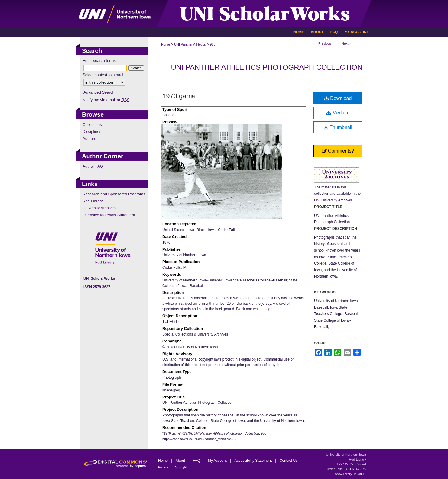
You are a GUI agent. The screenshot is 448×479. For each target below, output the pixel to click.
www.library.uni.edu (349, 474)
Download (338, 98)
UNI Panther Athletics (190, 44)
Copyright (180, 467)
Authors (89, 138)
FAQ (197, 461)
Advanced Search (99, 92)
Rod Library (93, 201)
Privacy (164, 467)
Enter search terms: (100, 61)
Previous (325, 43)
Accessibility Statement (254, 461)
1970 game (179, 96)
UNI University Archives (333, 200)
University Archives (99, 208)
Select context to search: (104, 75)
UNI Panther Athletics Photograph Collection (267, 67)
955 (213, 44)
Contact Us (289, 461)
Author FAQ (93, 166)
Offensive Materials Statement (109, 215)
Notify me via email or (106, 100)
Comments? (338, 151)
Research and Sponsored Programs (114, 194)
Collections (92, 125)
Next (345, 43)
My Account (218, 461)
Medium (338, 113)
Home (166, 44)
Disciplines (92, 132)
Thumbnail (338, 127)
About (181, 461)
